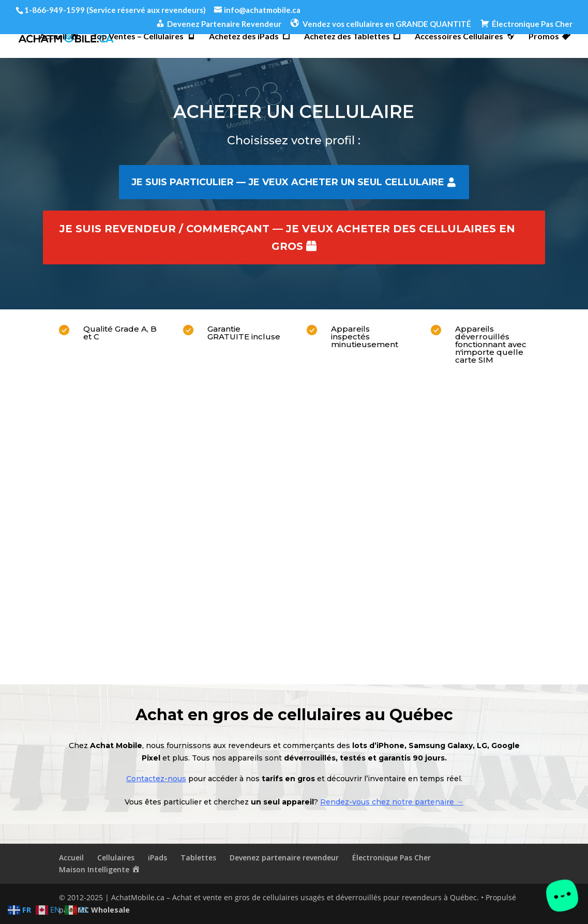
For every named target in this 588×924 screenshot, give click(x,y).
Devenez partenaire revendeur (284, 858)
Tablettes (198, 858)
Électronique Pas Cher (391, 858)
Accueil (71, 858)
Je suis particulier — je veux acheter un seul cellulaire (288, 182)
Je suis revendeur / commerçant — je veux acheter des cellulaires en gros (287, 237)
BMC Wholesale (101, 910)
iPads (157, 858)
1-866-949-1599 (55, 10)
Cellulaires (116, 858)
